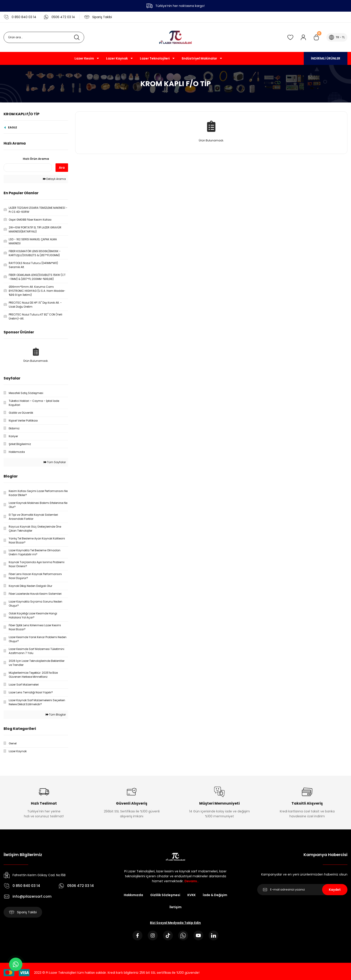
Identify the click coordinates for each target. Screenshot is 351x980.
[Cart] (316, 37)
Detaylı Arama (54, 179)
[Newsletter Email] (302, 890)
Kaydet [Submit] (335, 890)
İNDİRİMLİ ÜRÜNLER (326, 58)
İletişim (175, 907)
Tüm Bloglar (56, 715)
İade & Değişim (215, 895)
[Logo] (175, 37)
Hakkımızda (133, 895)
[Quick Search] (28, 168)
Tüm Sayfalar (55, 462)
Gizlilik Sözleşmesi (165, 895)
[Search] (44, 37)
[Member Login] (303, 37)
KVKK (192, 895)
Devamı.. (192, 881)
